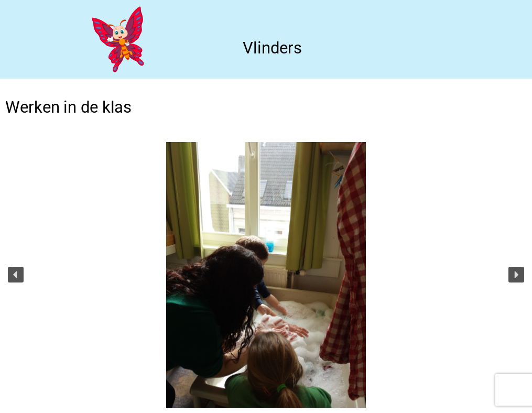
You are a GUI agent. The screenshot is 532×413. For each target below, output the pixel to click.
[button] (16, 275)
